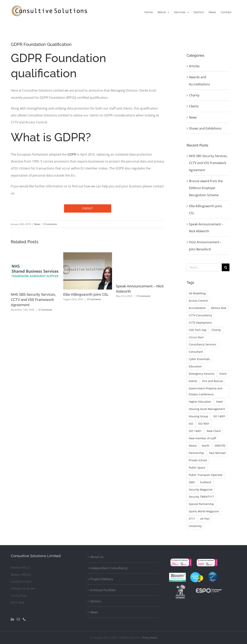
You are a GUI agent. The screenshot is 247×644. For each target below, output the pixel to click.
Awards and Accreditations (199, 81)
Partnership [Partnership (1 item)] (196, 453)
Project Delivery (102, 579)
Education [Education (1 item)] (195, 366)
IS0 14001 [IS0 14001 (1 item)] (219, 416)
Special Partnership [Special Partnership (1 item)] (201, 504)
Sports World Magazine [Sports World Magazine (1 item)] (204, 511)
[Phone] (24, 619)
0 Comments (50, 224)
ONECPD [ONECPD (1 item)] (220, 446)
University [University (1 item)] (195, 526)
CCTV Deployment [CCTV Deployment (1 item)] (200, 323)
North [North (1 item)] (206, 446)
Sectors (96, 601)
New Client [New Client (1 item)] (214, 431)
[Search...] (204, 267)
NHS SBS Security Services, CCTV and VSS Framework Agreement (33, 300)
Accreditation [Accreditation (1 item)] (197, 308)
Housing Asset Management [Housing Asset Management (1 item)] (207, 409)
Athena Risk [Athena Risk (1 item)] (219, 308)
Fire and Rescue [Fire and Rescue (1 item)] (213, 381)
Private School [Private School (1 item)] (198, 460)
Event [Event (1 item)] (223, 374)
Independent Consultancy (109, 568)
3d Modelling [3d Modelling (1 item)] (197, 293)
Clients (194, 106)
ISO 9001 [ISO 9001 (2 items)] (204, 424)
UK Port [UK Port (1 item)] (205, 519)
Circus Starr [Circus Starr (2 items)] (196, 337)
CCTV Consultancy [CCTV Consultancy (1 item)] (200, 315)
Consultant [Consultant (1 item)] (196, 352)
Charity (194, 95)
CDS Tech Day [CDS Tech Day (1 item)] (198, 330)
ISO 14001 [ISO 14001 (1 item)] (195, 431)
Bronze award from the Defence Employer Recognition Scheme (206, 188)
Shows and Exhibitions (205, 128)
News (37, 224)
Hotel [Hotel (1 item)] (220, 402)
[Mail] (18, 619)
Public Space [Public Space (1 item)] (197, 468)
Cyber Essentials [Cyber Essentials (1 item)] (199, 359)
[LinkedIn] (12, 619)
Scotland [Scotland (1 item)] (206, 482)
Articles (194, 66)
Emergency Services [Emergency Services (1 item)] (202, 374)
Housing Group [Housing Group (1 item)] (199, 416)
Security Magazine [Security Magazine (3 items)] (201, 490)
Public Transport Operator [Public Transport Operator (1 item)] (206, 475)
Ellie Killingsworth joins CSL (86, 294)
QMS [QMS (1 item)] (192, 482)
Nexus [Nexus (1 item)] (193, 446)
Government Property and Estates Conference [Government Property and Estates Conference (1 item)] (206, 391)
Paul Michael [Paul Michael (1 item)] (217, 453)
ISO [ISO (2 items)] (191, 424)
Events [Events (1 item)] (193, 381)
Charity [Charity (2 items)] (216, 330)
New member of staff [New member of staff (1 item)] (202, 438)
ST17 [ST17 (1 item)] (192, 519)
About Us (97, 557)
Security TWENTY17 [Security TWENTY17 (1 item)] (201, 497)
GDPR (72, 154)
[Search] (226, 267)
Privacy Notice (150, 638)
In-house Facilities (103, 590)
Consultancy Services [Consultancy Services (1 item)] (202, 344)
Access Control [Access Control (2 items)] (198, 301)
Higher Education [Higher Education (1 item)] (200, 402)
